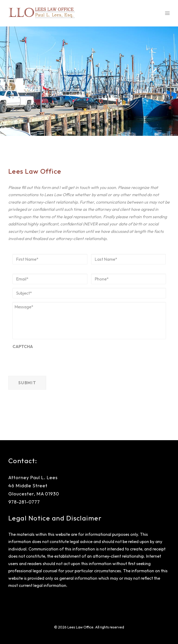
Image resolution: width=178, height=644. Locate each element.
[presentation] (48, 359)
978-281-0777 (24, 502)
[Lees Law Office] (42, 13)
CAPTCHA (23, 346)
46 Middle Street (28, 486)
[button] (167, 13)
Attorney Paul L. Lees (33, 477)
